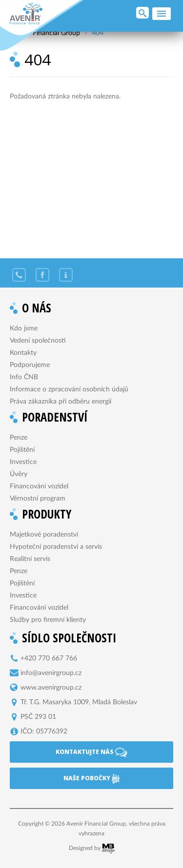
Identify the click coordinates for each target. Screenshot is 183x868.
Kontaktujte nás (91, 752)
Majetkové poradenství (44, 535)
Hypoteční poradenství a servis (56, 547)
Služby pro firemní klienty (48, 620)
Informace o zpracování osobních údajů (69, 389)
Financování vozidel (39, 486)
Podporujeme (30, 365)
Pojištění (22, 450)
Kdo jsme (24, 328)
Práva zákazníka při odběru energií (61, 402)
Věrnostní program (38, 499)
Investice (23, 462)
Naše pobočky (91, 779)
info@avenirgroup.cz (51, 673)
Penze (19, 438)
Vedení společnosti (38, 341)
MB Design (108, 849)
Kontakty (23, 353)
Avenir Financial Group (26, 14)
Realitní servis (30, 559)
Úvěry (19, 474)
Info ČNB (24, 377)
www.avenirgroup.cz (51, 688)
